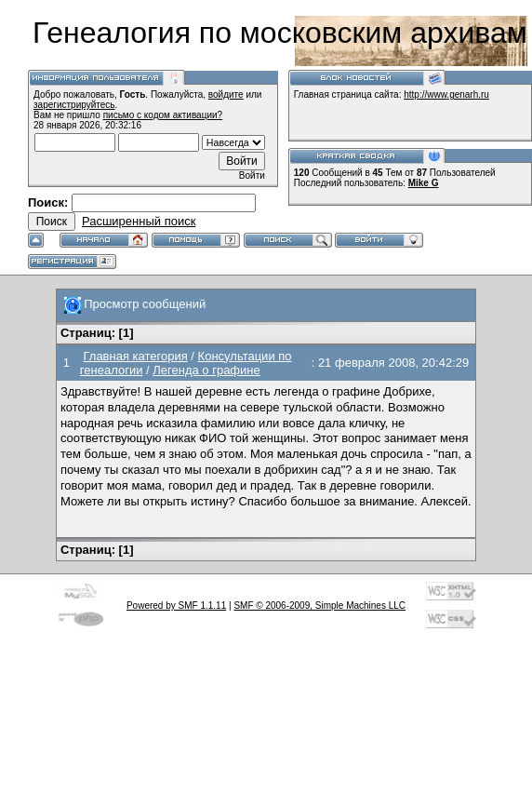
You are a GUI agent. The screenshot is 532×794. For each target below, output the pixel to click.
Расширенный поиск (139, 221)
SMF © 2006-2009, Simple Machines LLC (319, 606)
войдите (226, 94)
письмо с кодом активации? (163, 115)
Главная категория (135, 356)
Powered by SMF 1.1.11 (176, 606)
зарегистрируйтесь (74, 105)
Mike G (424, 183)
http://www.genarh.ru (446, 94)
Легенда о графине (206, 370)
